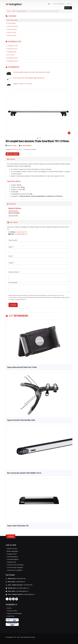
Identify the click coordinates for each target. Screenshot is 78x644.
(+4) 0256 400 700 (21, 232)
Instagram (10, 599)
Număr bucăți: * (13, 240)
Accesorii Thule (12, 32)
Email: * (11, 256)
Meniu (68, 8)
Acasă (9, 11)
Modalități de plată (13, 58)
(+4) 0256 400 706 (28, 585)
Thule (14, 11)
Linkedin (17, 599)
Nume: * (11, 247)
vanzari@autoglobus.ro (23, 588)
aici (26, 299)
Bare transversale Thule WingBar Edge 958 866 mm (29, 78)
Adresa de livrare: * (14, 272)
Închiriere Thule (12, 35)
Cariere (69, 4)
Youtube (13, 599)
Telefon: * (12, 263)
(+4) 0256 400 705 (21, 579)
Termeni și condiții (12, 611)
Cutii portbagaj (12, 23)
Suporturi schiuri (12, 29)
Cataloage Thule (12, 52)
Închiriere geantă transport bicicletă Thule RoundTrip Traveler (32, 72)
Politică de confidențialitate (14, 613)
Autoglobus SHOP (12, 554)
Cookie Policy (10, 616)
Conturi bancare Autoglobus (15, 570)
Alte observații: (13, 282)
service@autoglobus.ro (22, 591)
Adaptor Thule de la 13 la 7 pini (23, 84)
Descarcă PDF (13, 211)
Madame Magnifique (13, 551)
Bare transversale (22, 11)
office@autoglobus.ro (21, 234)
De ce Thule (11, 55)
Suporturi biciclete (13, 26)
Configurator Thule (13, 46)
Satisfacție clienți (11, 562)
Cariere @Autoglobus (13, 559)
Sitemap (9, 608)
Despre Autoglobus (58, 4)
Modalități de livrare (13, 61)
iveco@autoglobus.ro (29, 594)
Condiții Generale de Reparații (15, 565)
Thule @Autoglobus (12, 557)
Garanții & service (12, 49)
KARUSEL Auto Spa (12, 549)
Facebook (7, 599)
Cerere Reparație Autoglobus (15, 567)
